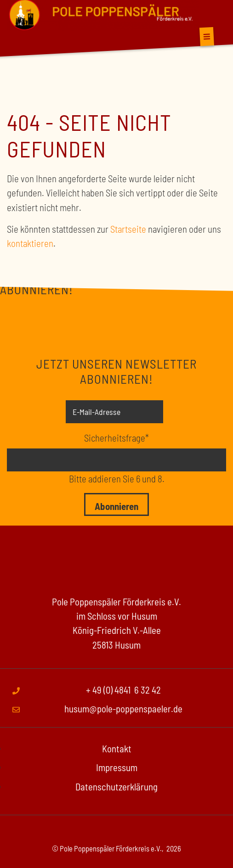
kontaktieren (30, 243)
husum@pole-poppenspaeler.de (123, 708)
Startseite (128, 229)
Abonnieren (116, 506)
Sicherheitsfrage (116, 437)
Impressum (117, 767)
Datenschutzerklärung (116, 787)
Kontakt (117, 748)
